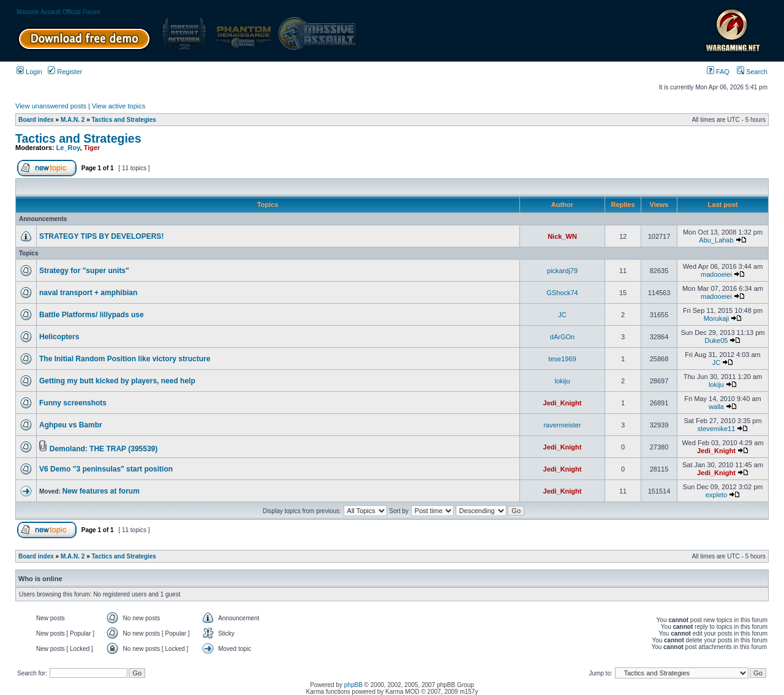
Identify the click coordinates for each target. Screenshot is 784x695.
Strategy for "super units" (84, 271)
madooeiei (716, 274)
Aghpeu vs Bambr (71, 425)
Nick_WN (562, 236)
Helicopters (59, 337)
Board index (36, 120)
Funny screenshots (73, 403)
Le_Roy (68, 148)
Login (29, 72)
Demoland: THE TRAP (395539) (104, 449)
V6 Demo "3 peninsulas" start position (106, 469)
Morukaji (717, 318)
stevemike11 (717, 429)
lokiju (562, 381)
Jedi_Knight (563, 403)
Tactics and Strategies (124, 120)
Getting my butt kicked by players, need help (117, 381)
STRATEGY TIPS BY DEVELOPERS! (101, 236)
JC (562, 315)
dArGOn (562, 337)
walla (716, 407)
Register (65, 72)
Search (752, 72)
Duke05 (717, 340)
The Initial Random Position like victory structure (125, 359)
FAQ (718, 72)
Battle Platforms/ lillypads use (92, 315)
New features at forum (101, 491)
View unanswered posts (51, 106)
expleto (716, 495)
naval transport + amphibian (88, 293)
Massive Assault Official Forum (58, 12)
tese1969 (562, 359)
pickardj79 (562, 271)
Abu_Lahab (716, 240)
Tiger (92, 148)
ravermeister (562, 425)
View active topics (119, 106)
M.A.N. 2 (73, 120)
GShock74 (562, 293)
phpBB (353, 685)
